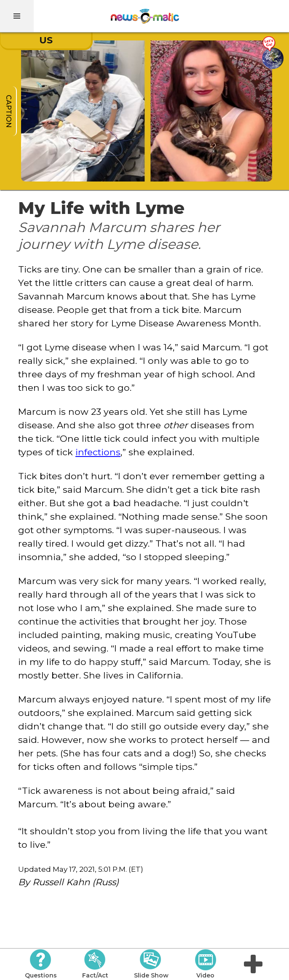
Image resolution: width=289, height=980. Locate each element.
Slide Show (151, 964)
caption (9, 111)
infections (98, 452)
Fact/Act (95, 964)
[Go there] (273, 53)
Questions (41, 964)
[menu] (17, 16)
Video (205, 964)
